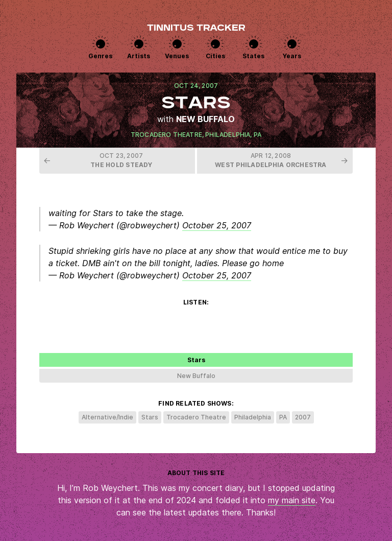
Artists (139, 56)
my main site (292, 500)
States (253, 56)
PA (258, 135)
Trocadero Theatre (166, 135)
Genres (100, 56)
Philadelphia (228, 135)
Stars (150, 417)
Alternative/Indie (107, 417)
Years (292, 56)
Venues (177, 56)
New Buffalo (205, 119)
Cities (215, 56)
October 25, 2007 (217, 225)
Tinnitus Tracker (196, 29)
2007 (303, 417)
